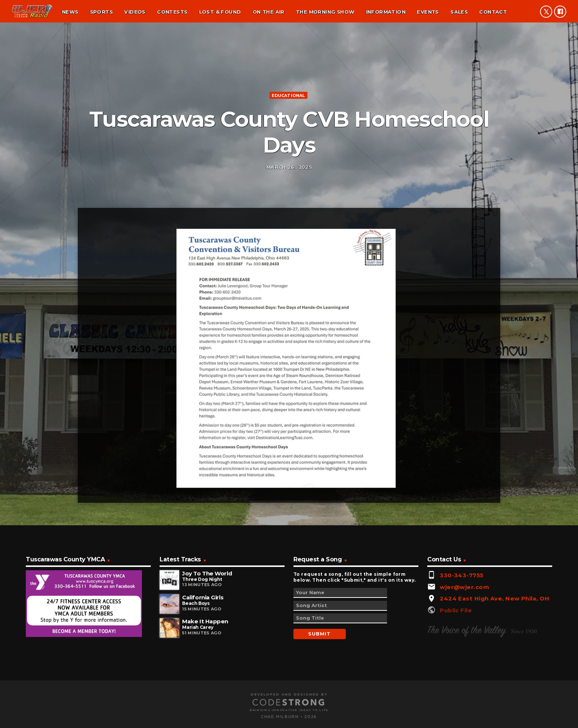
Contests (172, 12)
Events (428, 12)
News (70, 12)
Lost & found (220, 12)
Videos (135, 12)
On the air (269, 12)
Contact (493, 12)
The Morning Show (325, 12)
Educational (288, 173)
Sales (459, 12)
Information (386, 12)
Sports (101, 12)
